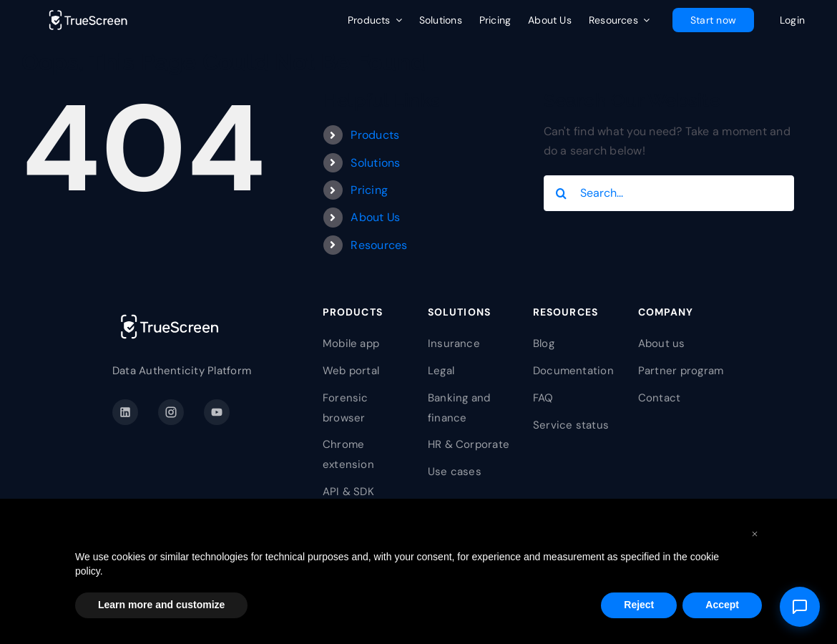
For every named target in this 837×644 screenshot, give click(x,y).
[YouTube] (217, 412)
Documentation (573, 371)
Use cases (455, 472)
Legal (441, 371)
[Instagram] (171, 412)
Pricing (369, 190)
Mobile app (351, 343)
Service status (571, 425)
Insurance (454, 343)
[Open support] (800, 607)
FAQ (543, 398)
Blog (544, 343)
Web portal (351, 371)
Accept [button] (722, 605)
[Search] (562, 193)
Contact (660, 398)
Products (375, 135)
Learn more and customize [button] (161, 605)
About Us (375, 217)
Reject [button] (639, 605)
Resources (379, 245)
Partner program (681, 371)
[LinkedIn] (125, 412)
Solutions (375, 163)
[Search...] (669, 193)
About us (662, 343)
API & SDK (348, 492)
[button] (755, 533)
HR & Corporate (469, 444)
